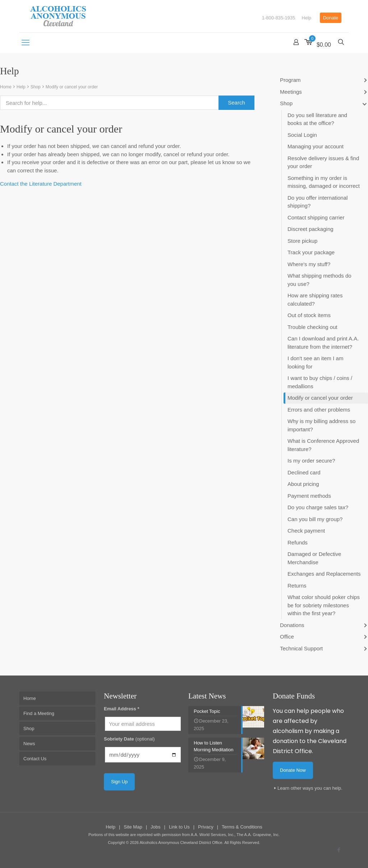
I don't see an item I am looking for (315, 362)
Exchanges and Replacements (324, 574)
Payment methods (309, 496)
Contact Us (35, 759)
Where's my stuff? (309, 264)
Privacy (206, 827)
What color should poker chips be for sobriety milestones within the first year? (324, 605)
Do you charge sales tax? (318, 507)
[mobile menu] (26, 43)
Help (306, 18)
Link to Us (179, 827)
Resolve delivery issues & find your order (323, 162)
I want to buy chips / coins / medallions (320, 382)
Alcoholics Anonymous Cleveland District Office (181, 843)
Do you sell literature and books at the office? (317, 119)
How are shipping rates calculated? (315, 300)
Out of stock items (309, 315)
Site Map (133, 827)
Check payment (306, 531)
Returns (297, 586)
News (29, 744)
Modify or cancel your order (72, 87)
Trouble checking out (312, 327)
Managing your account (316, 146)
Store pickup (302, 241)
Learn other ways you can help (309, 788)
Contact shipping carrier (316, 217)
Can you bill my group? (315, 519)
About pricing (303, 484)
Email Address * (122, 709)
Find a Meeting (39, 713)
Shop (36, 87)
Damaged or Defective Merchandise (314, 558)
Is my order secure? (311, 461)
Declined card (304, 472)
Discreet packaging (310, 229)
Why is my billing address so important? (321, 425)
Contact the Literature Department (41, 184)
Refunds (298, 542)
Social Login (302, 135)
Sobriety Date (129, 739)
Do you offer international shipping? (318, 202)
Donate (331, 18)
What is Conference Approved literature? (323, 445)
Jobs (155, 827)
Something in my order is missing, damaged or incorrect (324, 182)
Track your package (311, 252)
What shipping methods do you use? (319, 280)
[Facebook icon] (339, 850)
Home (6, 87)
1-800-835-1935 (279, 18)
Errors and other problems (319, 410)
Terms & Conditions (242, 827)
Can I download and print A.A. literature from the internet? (323, 343)
